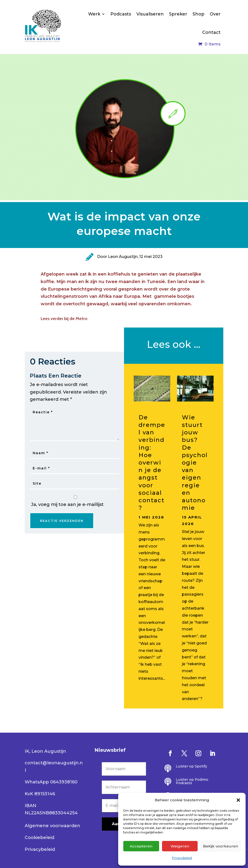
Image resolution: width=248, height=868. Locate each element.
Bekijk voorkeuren (221, 846)
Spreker (178, 14)
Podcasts (121, 14)
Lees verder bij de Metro (64, 319)
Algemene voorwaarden (52, 826)
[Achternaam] (124, 787)
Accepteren (141, 846)
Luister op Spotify (191, 766)
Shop (198, 14)
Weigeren (180, 846)
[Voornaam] (124, 769)
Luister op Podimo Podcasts (192, 781)
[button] (238, 800)
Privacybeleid (182, 858)
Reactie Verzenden (62, 521)
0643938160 (64, 782)
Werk (94, 14)
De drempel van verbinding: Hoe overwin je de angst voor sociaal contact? (152, 463)
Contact (211, 32)
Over (215, 14)
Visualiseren (150, 14)
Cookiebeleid (39, 838)
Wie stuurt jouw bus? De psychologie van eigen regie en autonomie (195, 463)
